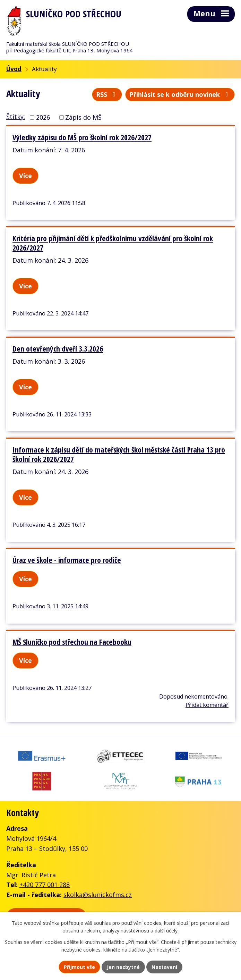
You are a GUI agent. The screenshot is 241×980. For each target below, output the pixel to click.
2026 (43, 117)
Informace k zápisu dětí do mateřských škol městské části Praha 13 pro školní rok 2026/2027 (119, 454)
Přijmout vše (79, 967)
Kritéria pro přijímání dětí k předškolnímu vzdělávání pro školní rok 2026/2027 (113, 243)
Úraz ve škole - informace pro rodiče (67, 560)
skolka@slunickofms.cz (98, 895)
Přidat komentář (207, 705)
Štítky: (16, 117)
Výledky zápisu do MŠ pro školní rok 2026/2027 (82, 137)
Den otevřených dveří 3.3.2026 (58, 349)
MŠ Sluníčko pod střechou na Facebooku (72, 642)
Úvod (14, 69)
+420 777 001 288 (45, 885)
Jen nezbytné (123, 967)
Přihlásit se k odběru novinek (180, 94)
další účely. (167, 931)
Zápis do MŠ (83, 117)
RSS (107, 94)
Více (25, 176)
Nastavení (164, 967)
